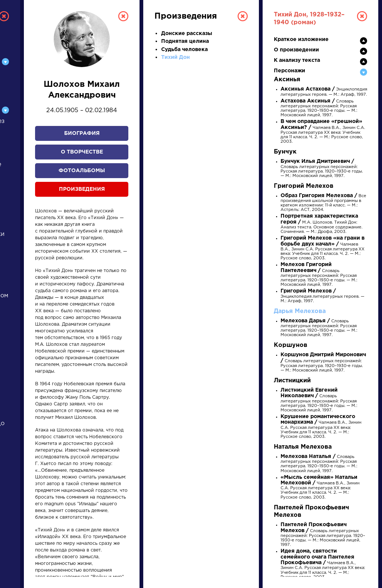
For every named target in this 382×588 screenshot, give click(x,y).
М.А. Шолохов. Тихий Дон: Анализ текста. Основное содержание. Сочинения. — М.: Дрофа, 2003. (322, 224)
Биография (82, 133)
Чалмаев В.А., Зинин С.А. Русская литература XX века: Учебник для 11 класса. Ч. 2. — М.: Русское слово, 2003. (323, 132)
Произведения (82, 189)
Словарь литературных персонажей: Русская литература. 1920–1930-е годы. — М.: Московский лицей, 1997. (322, 169)
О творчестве (82, 152)
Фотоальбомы (82, 171)
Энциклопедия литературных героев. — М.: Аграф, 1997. (322, 296)
